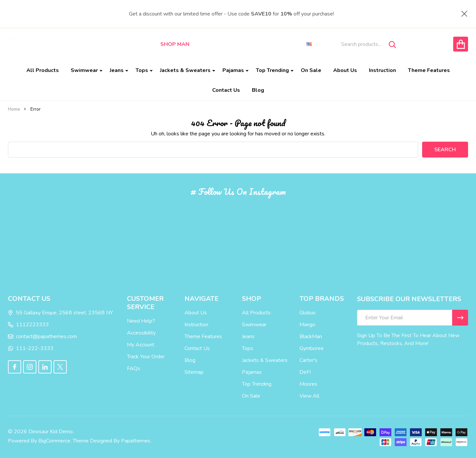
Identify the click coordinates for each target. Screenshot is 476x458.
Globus (308, 313)
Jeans (117, 70)
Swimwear (84, 70)
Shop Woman (217, 44)
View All (309, 396)
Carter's (308, 360)
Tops (142, 70)
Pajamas (233, 70)
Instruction (382, 70)
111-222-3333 (31, 348)
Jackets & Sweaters (185, 70)
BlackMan (311, 336)
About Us (345, 70)
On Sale (311, 70)
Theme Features (429, 70)
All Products (43, 70)
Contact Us (226, 90)
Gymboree (312, 348)
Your (145, 357)
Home (14, 109)
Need (133, 321)
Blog (258, 90)
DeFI (305, 372)
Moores (308, 384)
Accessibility (141, 333)
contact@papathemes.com (42, 336)
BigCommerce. (55, 441)
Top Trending (272, 70)
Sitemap (194, 372)
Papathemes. (136, 441)
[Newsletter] (460, 318)
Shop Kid (257, 44)
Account (145, 345)
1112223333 (28, 325)
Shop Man (175, 44)
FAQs (134, 369)
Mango (307, 325)
